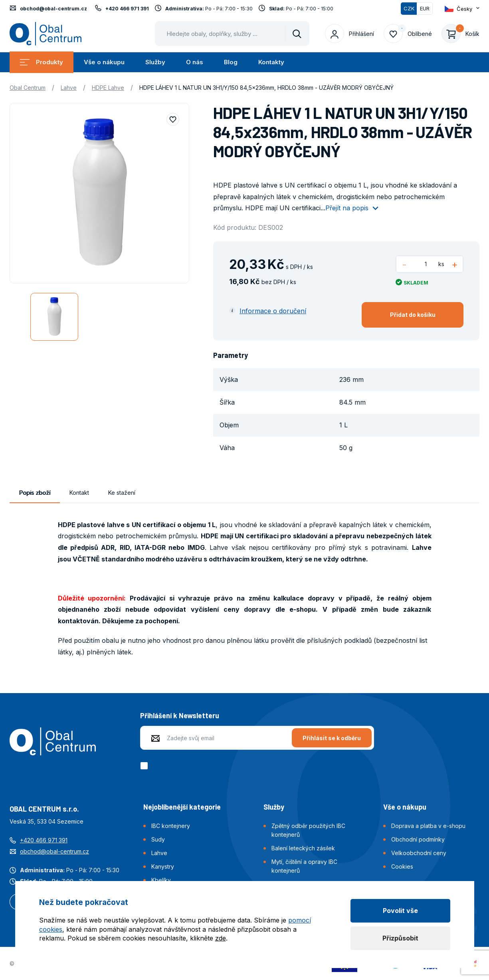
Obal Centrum (28, 88)
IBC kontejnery (171, 826)
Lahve (69, 88)
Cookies (402, 866)
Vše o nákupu (104, 62)
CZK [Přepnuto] (409, 8)
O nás (195, 62)
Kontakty (271, 62)
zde (221, 938)
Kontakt (79, 493)
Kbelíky (161, 880)
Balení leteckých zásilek (303, 848)
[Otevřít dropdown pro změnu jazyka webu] (462, 9)
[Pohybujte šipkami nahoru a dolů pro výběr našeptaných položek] (232, 34)
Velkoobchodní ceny (419, 853)
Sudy (158, 839)
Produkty (42, 62)
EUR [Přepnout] (425, 8)
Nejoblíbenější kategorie (182, 807)
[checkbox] (146, 766)
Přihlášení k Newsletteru (180, 715)
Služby (155, 62)
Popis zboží (35, 493)
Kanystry (163, 866)
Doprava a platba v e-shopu (428, 826)
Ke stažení (122, 493)
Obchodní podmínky (418, 839)
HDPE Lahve (108, 88)
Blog (231, 62)
